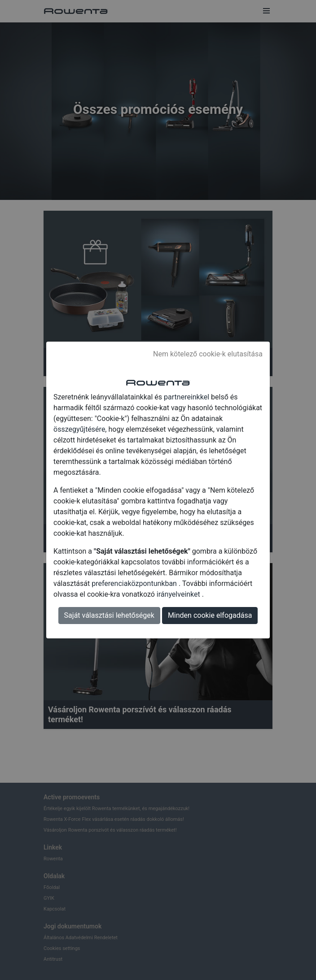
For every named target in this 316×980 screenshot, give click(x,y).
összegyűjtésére (79, 429)
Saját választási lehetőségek (109, 615)
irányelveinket (179, 594)
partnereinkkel (187, 397)
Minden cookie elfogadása (210, 615)
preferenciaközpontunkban (135, 583)
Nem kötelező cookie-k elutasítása (208, 354)
